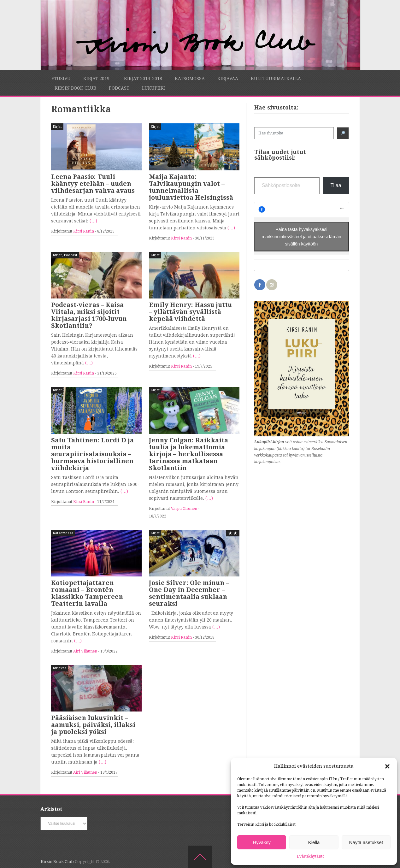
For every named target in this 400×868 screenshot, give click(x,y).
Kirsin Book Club (75, 88)
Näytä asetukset (366, 842)
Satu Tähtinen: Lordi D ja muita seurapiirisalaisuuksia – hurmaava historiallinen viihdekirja (92, 454)
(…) (93, 221)
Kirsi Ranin (84, 231)
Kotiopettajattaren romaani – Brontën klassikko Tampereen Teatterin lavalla (87, 593)
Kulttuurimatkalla (276, 79)
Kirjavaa (228, 79)
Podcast (119, 88)
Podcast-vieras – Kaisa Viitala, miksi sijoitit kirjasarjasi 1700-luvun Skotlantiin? (89, 315)
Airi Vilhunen (85, 651)
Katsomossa (190, 79)
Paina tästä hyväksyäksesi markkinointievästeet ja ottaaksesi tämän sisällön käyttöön (302, 236)
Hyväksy (262, 842)
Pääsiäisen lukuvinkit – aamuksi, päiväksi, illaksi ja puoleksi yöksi (93, 725)
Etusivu (61, 79)
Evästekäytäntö (311, 856)
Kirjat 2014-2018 (143, 79)
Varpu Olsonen (184, 509)
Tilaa (336, 185)
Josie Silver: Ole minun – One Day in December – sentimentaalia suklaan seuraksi (189, 593)
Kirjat (57, 127)
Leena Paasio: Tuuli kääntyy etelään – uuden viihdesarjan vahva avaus (93, 184)
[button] (387, 766)
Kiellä (314, 842)
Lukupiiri (153, 88)
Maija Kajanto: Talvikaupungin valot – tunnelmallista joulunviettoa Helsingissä (191, 187)
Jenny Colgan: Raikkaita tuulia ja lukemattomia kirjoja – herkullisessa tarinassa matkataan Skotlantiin (188, 454)
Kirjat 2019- (97, 79)
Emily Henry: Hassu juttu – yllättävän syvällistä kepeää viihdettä (190, 312)
